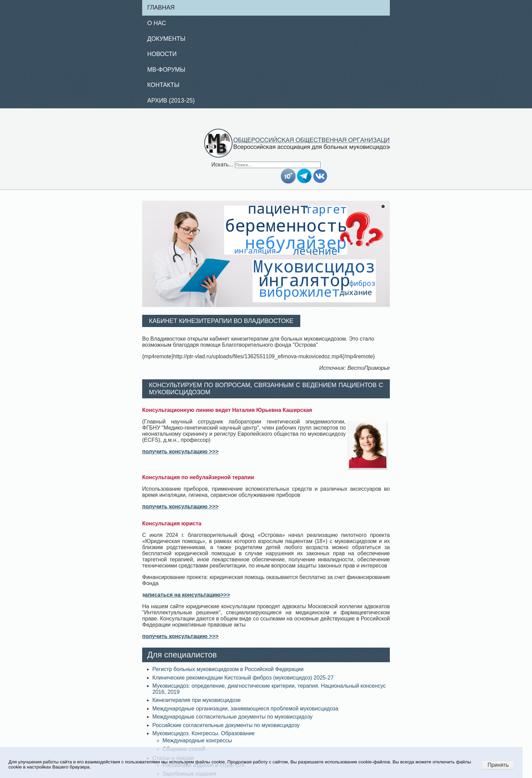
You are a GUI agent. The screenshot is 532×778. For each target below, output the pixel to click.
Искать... (222, 165)
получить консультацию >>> (180, 451)
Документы (166, 39)
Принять (498, 765)
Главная (161, 7)
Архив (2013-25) (171, 101)
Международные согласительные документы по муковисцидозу (232, 717)
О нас (157, 23)
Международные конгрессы (197, 740)
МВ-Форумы (166, 70)
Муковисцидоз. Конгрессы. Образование (204, 733)
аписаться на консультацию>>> (187, 595)
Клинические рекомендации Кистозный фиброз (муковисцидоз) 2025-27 (243, 678)
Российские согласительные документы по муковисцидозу (226, 725)
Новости (162, 54)
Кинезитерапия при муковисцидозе (196, 700)
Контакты (163, 85)
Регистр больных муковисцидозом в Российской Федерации (228, 669)
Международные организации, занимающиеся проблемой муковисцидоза (245, 709)
